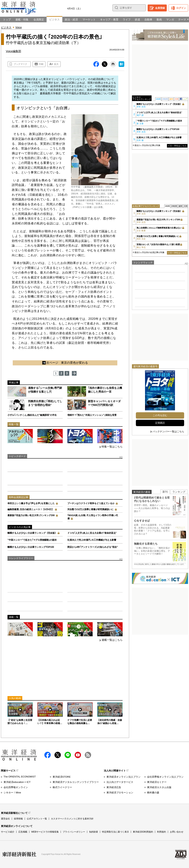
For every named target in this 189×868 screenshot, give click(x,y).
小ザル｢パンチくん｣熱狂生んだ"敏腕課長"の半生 (32, 415)
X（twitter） (58, 755)
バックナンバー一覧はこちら (168, 431)
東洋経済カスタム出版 (159, 787)
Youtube (78, 755)
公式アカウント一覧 (37, 819)
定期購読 (160, 423)
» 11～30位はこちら (177, 146)
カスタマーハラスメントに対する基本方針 (72, 819)
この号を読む (160, 415)
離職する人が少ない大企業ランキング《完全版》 (32, 533)
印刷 (41, 64)
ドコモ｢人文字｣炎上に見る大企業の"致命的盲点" (92, 533)
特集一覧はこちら (112, 447)
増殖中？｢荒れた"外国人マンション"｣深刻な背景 (92, 415)
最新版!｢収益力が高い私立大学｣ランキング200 (31, 515)
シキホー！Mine (12, 793)
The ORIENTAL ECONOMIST (20, 777)
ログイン (181, 8)
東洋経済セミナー (157, 782)
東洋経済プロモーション (120, 793)
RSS (88, 755)
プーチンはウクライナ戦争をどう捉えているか (91, 503)
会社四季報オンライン (16, 787)
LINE (68, 755)
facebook (48, 755)
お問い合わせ (177, 832)
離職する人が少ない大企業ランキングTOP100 (31, 547)
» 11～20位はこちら (177, 253)
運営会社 (5, 819)
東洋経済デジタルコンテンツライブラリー (76, 782)
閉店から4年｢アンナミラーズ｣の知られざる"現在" (93, 547)
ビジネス (6, 27)
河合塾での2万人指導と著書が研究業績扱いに (90, 509)
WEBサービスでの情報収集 (45, 832)
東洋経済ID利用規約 (143, 832)
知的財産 (94, 832)
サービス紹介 (8, 832)
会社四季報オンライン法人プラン (165, 777)
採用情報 (18, 819)
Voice (19, 27)
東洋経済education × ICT (17, 782)
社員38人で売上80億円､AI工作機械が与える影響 (92, 540)
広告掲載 (23, 832)
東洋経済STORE (62, 777)
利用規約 (161, 832)
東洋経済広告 (114, 787)
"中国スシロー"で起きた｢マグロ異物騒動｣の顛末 (32, 540)
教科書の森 (153, 793)
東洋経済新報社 (19, 854)
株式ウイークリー (62, 787)
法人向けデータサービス (120, 782)
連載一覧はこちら (112, 640)
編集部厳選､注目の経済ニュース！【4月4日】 (31, 509)
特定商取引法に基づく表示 (115, 832)
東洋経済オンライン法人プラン (124, 777)
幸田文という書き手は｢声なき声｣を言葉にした (31, 503)
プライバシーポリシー (74, 832)
